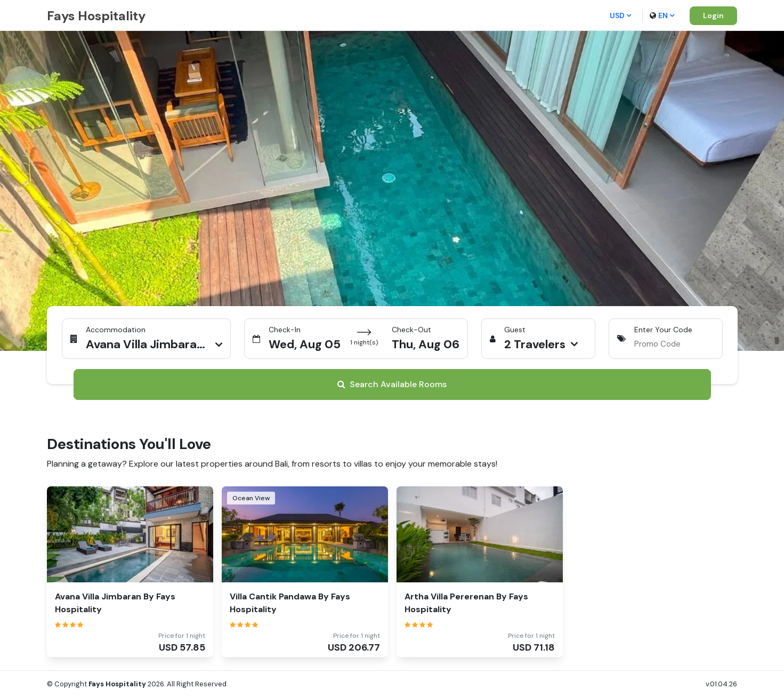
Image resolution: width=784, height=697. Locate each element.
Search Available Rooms (392, 384)
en (662, 15)
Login (713, 15)
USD (620, 15)
